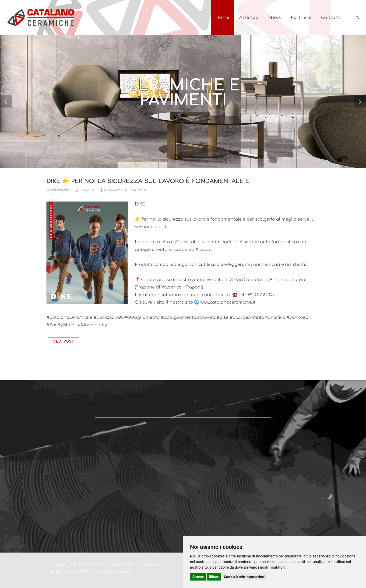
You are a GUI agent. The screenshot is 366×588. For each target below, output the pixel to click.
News (275, 17)
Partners (301, 17)
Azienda (249, 17)
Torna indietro (58, 190)
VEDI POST (63, 342)
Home (222, 17)
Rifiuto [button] (214, 577)
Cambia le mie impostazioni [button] (244, 577)
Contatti (331, 17)
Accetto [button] (198, 577)
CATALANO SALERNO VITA (123, 190)
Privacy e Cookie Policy (114, 572)
